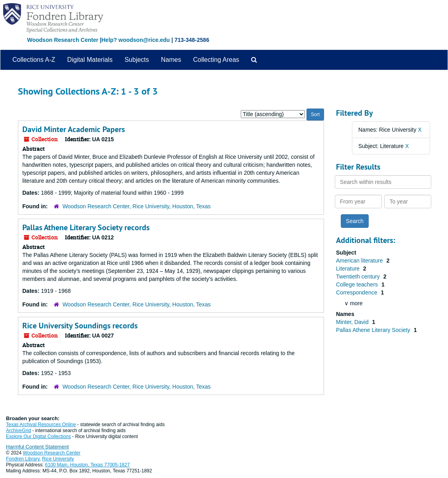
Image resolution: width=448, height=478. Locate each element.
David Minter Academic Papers (74, 129)
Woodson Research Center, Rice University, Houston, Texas (137, 206)
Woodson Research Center (63, 40)
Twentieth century (359, 277)
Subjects (137, 60)
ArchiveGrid (19, 431)
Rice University (58, 459)
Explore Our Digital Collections (38, 437)
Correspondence (357, 292)
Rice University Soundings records (80, 326)
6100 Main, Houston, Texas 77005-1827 (87, 465)
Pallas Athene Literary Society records (86, 227)
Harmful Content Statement (37, 447)
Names (171, 60)
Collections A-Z (34, 60)
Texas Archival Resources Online (41, 425)
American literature (360, 261)
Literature (349, 269)
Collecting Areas (216, 60)
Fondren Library (23, 459)
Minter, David (353, 322)
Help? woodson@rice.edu (136, 40)
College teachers (358, 284)
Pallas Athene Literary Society (374, 330)
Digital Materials (90, 60)
